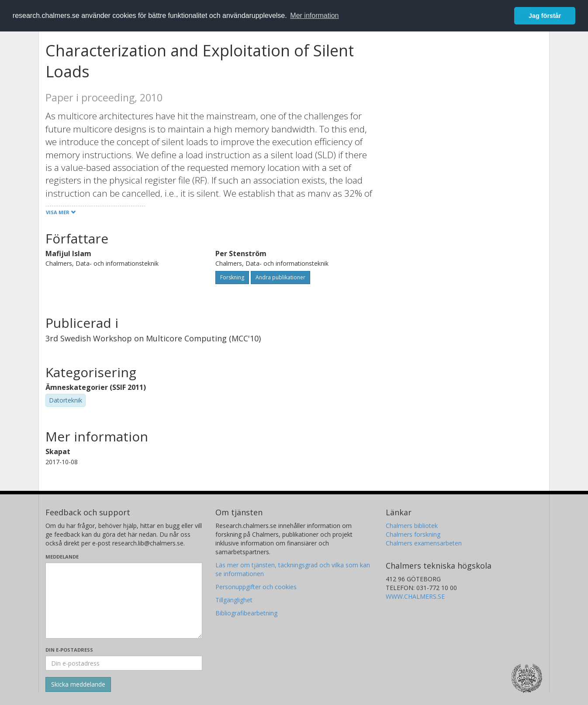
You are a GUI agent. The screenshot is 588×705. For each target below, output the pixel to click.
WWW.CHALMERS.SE (415, 596)
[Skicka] (78, 684)
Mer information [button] (314, 16)
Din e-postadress (69, 650)
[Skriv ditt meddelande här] (124, 601)
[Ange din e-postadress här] (124, 663)
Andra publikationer (280, 277)
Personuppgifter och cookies (256, 587)
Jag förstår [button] (545, 16)
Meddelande (62, 557)
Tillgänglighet (234, 600)
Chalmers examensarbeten (424, 543)
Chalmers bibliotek (412, 526)
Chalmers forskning (413, 534)
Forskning (232, 277)
